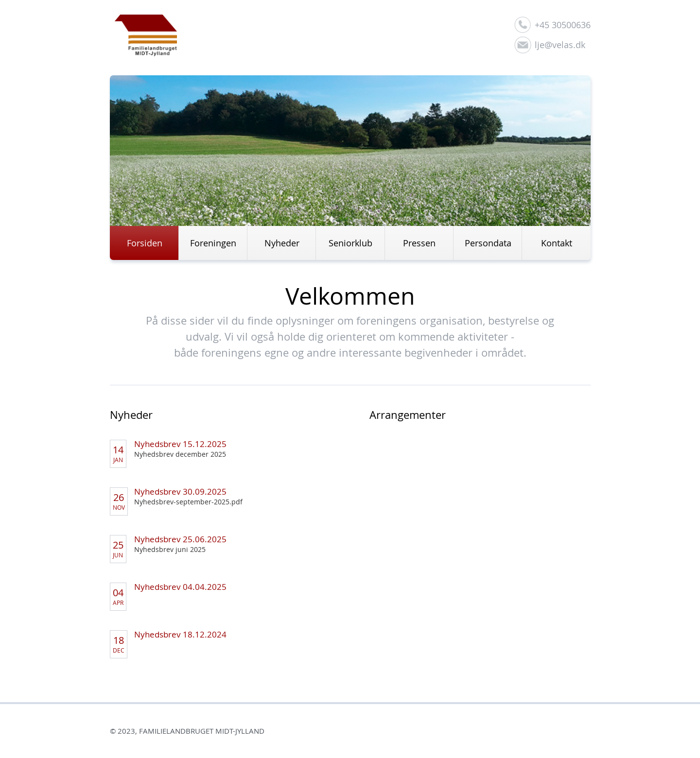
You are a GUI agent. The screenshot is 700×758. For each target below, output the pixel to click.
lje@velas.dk (560, 45)
